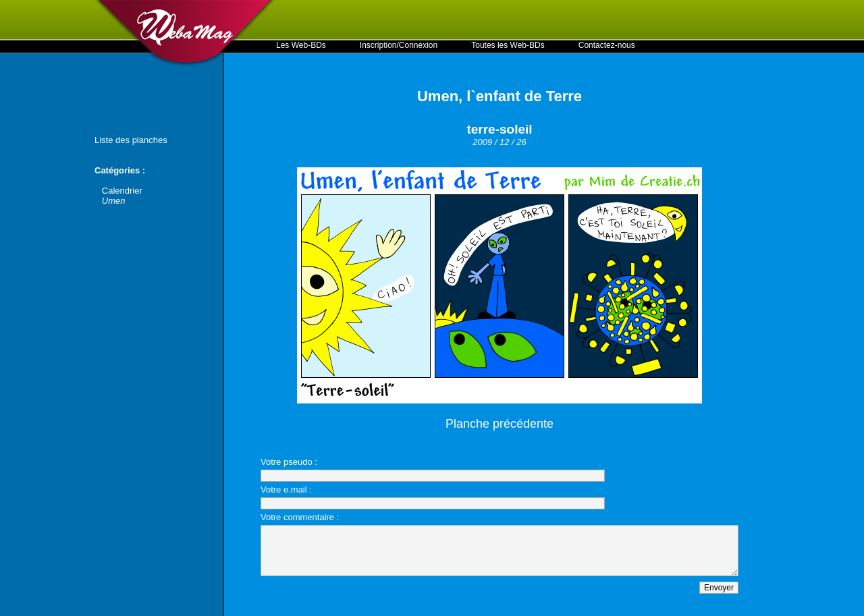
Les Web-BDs (301, 45)
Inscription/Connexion (399, 45)
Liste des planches (131, 140)
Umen (114, 201)
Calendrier (122, 191)
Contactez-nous (607, 45)
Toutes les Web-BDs (508, 45)
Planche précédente (500, 424)
